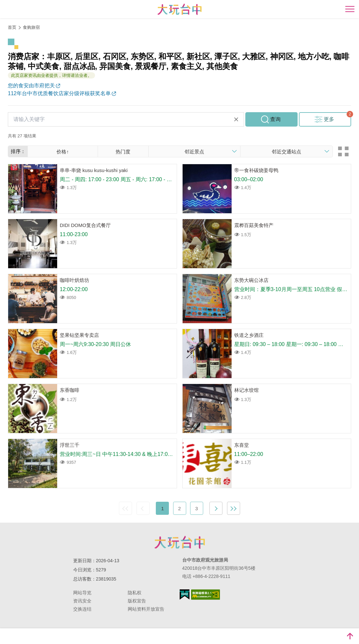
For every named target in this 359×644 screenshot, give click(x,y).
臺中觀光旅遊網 (179, 9)
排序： (18, 151)
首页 (12, 27)
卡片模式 (343, 151)
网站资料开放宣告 (146, 609)
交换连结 (82, 609)
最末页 (234, 508)
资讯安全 (82, 601)
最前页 (125, 508)
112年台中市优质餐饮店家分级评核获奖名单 (59, 93)
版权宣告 (137, 601)
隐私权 (135, 593)
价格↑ (63, 152)
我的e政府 (185, 594)
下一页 (216, 508)
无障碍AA (206, 595)
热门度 (123, 152)
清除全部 (236, 119)
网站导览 (82, 593)
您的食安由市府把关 (31, 86)
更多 (329, 119)
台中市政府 (180, 542)
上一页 (143, 508)
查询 (275, 119)
